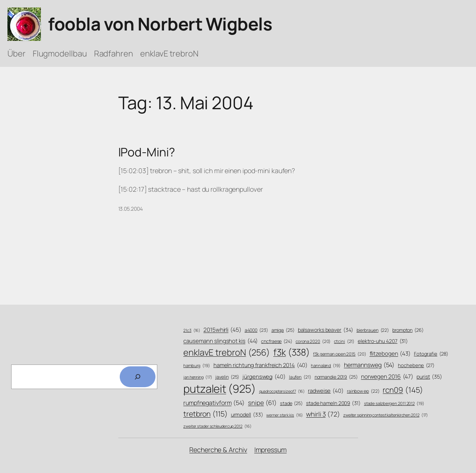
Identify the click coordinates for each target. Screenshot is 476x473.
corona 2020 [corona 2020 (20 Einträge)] (313, 341)
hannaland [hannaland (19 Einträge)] (326, 366)
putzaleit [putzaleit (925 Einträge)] (220, 389)
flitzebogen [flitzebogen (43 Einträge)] (390, 354)
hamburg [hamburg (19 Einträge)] (197, 366)
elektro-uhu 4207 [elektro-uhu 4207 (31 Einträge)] (383, 341)
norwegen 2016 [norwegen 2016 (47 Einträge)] (387, 377)
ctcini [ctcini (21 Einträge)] (344, 342)
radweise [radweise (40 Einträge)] (326, 391)
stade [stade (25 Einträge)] (291, 404)
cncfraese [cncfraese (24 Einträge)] (277, 341)
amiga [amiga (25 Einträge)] (283, 330)
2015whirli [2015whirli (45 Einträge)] (222, 330)
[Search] (138, 377)
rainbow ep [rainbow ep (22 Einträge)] (363, 391)
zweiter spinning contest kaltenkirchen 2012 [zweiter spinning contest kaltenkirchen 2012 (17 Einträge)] (386, 415)
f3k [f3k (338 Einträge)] (292, 352)
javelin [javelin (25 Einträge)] (227, 377)
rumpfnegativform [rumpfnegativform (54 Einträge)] (214, 403)
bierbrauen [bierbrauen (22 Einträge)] (373, 331)
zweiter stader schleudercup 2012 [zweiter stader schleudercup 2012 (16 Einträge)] (217, 426)
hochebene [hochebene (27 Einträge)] (416, 365)
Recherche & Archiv (218, 450)
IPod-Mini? (147, 152)
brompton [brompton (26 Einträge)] (408, 330)
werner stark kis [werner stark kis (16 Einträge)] (284, 415)
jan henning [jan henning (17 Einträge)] (198, 377)
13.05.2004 (131, 209)
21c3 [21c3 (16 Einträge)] (192, 331)
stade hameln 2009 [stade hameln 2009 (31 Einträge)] (333, 403)
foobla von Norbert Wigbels (160, 24)
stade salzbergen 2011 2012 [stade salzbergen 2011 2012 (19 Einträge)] (394, 404)
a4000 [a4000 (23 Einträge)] (256, 330)
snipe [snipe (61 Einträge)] (262, 403)
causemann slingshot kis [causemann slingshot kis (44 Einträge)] (221, 341)
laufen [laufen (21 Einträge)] (300, 377)
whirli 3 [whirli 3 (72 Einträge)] (323, 414)
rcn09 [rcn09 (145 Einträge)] (403, 390)
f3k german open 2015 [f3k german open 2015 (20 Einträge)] (340, 354)
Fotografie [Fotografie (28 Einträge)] (431, 354)
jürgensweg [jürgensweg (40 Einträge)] (264, 377)
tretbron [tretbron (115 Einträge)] (205, 414)
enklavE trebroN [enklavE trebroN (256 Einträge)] (227, 352)
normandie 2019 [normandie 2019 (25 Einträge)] (336, 377)
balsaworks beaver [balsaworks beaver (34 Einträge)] (326, 330)
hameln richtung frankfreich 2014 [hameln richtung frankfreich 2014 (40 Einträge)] (260, 365)
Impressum (271, 450)
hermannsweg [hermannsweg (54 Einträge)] (369, 365)
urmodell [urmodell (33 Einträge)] (247, 414)
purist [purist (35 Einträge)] (429, 377)
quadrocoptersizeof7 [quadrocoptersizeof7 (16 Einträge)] (282, 391)
